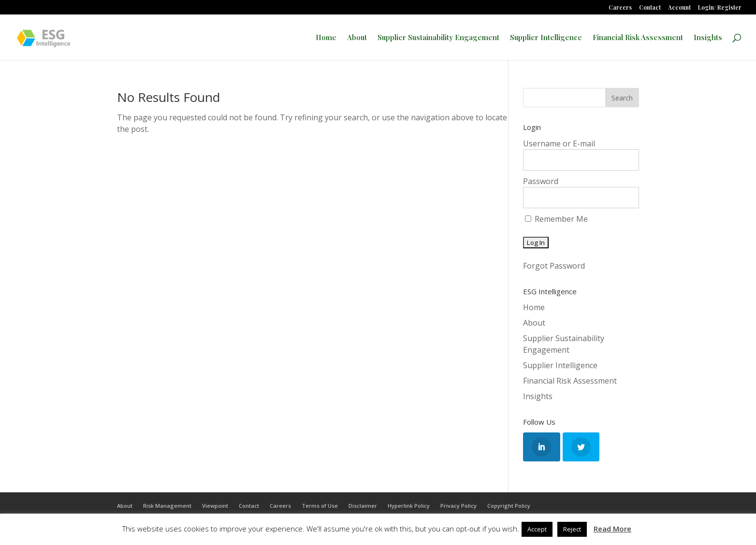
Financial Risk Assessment (638, 38)
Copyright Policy (509, 506)
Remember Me (556, 219)
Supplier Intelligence (546, 38)
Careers (620, 8)
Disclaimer (363, 506)
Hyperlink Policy (409, 506)
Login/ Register (720, 8)
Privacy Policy (458, 506)
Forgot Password (554, 266)
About (357, 38)
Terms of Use (320, 506)
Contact (650, 8)
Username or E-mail (559, 143)
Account (679, 8)
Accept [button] (537, 529)
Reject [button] (572, 529)
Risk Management (167, 506)
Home (326, 38)
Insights (708, 38)
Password (541, 181)
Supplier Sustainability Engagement (438, 38)
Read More (612, 529)
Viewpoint (215, 506)
